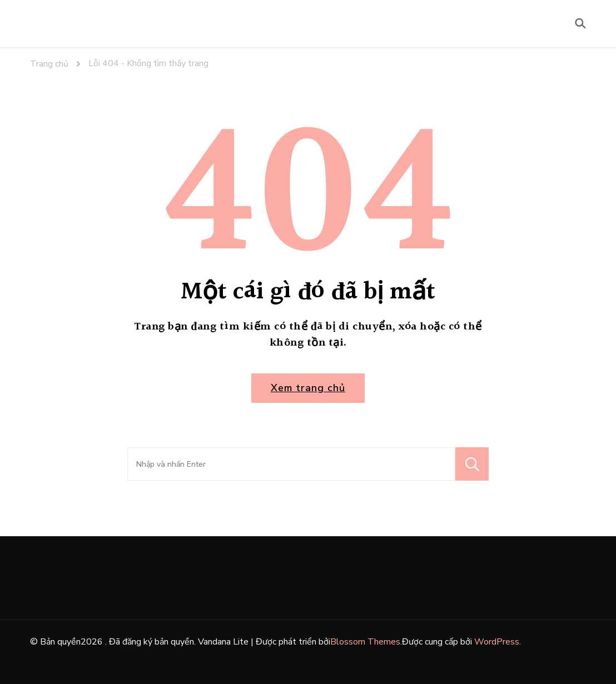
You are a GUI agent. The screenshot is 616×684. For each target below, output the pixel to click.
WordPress (497, 642)
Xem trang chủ (308, 388)
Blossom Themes (365, 642)
